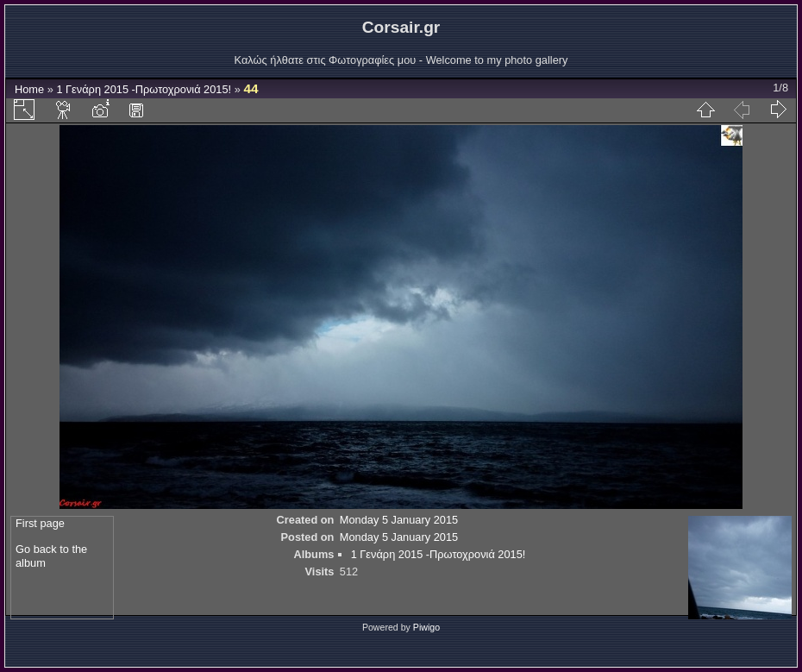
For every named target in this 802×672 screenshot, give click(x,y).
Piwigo (426, 627)
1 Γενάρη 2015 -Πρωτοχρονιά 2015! (144, 89)
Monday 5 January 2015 (399, 520)
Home (29, 89)
